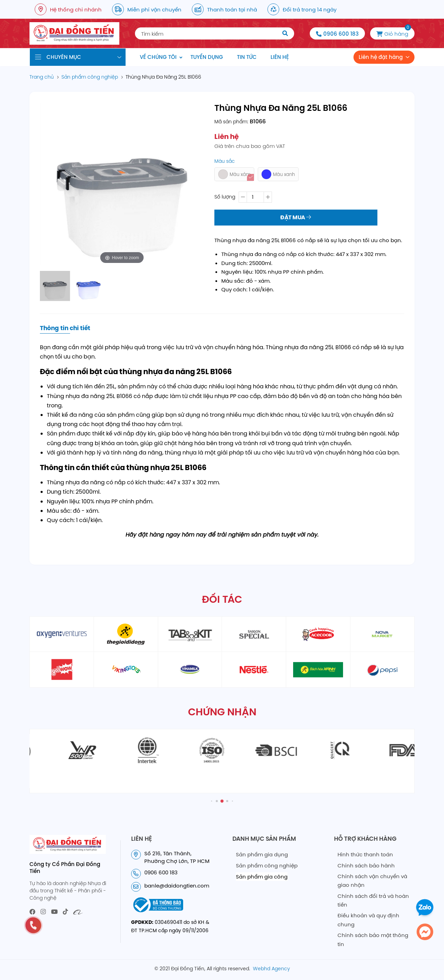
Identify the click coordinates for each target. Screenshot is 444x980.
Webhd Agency (271, 969)
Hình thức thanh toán (365, 854)
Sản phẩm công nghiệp (267, 866)
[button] (212, 801)
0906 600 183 (341, 34)
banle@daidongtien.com (177, 886)
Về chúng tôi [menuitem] (158, 57)
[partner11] (318, 670)
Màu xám (234, 174)
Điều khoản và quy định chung (368, 920)
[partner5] (318, 634)
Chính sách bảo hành (366, 866)
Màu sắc (225, 161)
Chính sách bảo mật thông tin (373, 940)
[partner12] (382, 670)
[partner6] (382, 634)
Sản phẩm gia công (262, 877)
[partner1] (62, 634)
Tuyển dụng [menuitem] (207, 57)
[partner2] (126, 634)
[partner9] (190, 670)
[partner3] (190, 634)
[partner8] (126, 670)
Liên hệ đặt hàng (381, 57)
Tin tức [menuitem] (247, 57)
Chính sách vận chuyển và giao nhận (372, 881)
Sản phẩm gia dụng (262, 854)
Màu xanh (278, 174)
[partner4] (254, 634)
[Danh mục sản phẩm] (78, 57)
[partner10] (254, 670)
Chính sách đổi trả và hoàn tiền (373, 900)
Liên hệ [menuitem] (280, 57)
